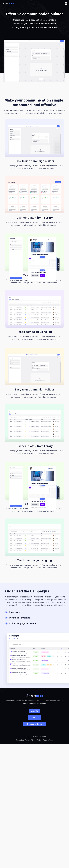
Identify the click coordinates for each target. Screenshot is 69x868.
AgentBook (42, 736)
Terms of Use (48, 740)
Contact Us (34, 717)
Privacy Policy (36, 740)
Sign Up (34, 711)
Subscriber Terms (23, 740)
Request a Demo (34, 724)
